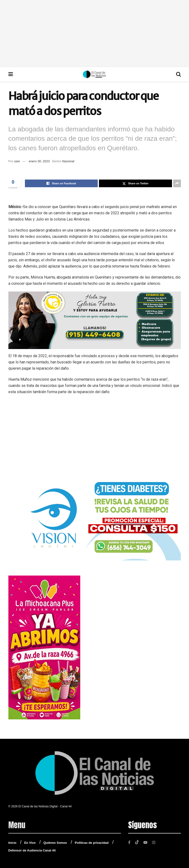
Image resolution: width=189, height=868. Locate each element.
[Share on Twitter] (135, 183)
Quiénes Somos (55, 843)
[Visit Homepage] (94, 74)
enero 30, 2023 (39, 161)
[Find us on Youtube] (146, 842)
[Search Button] (178, 74)
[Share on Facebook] (61, 183)
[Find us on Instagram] (155, 842)
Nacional (68, 161)
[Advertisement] (94, 34)
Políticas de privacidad (92, 843)
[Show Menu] (11, 74)
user (17, 161)
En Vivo (30, 843)
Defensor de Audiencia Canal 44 (32, 850)
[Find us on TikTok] (137, 842)
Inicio (12, 843)
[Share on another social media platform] (177, 183)
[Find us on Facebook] (129, 842)
